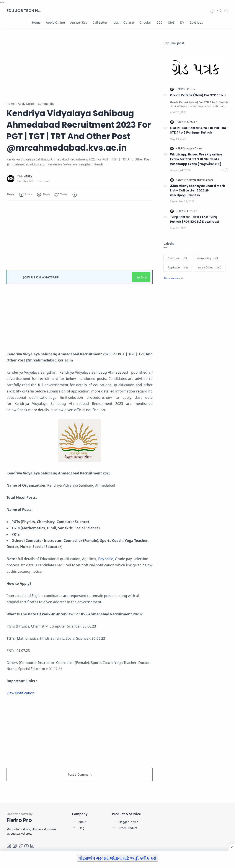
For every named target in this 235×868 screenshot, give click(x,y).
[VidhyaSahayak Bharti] (200, 180)
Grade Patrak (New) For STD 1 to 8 (198, 95)
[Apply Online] (55, 22)
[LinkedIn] (32, 846)
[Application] (178, 268)
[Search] (219, 11)
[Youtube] (26, 846)
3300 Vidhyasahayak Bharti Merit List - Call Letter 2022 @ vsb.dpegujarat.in (198, 190)
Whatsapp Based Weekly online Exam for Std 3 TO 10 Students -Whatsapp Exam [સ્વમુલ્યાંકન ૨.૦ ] (196, 159)
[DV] (182, 22)
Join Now (141, 277)
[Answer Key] (79, 22)
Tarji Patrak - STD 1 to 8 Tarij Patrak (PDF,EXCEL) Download (194, 219)
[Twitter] (21, 846)
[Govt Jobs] (196, 22)
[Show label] (173, 278)
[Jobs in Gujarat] (123, 22)
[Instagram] (15, 846)
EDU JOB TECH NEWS (24, 11)
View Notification (20, 693)
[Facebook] (9, 846)
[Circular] (145, 22)
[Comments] (225, 170)
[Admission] (177, 258)
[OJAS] (171, 22)
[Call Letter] (100, 22)
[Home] (36, 22)
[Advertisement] (80, 71)
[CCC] (159, 22)
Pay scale (106, 559)
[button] (212, 11)
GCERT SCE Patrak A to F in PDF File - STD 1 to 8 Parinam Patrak (199, 130)
